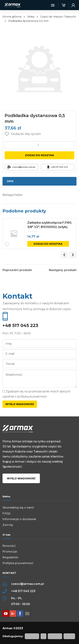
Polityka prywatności (18, 563)
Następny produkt (63, 270)
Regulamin (10, 557)
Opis (10, 181)
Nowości (9, 546)
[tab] (40, 181)
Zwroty (8, 525)
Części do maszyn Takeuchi (58, 17)
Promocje (10, 552)
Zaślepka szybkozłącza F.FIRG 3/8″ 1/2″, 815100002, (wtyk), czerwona (49, 227)
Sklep (31, 17)
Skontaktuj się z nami (18, 508)
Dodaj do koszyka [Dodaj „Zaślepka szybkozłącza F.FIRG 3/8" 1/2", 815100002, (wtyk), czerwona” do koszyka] (48, 244)
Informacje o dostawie (19, 519)
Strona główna (12, 17)
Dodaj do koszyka (40, 155)
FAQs (7, 513)
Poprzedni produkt (17, 270)
